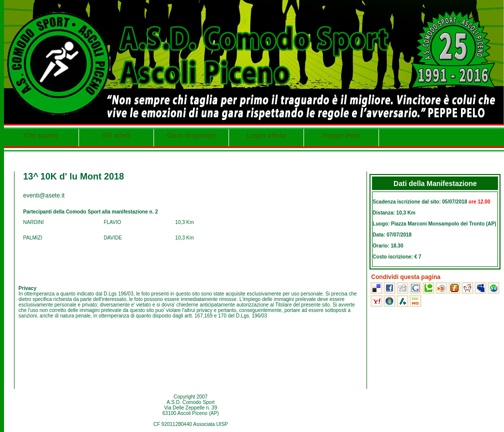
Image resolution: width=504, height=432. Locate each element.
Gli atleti (116, 135)
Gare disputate (191, 135)
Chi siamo (41, 135)
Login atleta (266, 135)
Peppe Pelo (341, 135)
